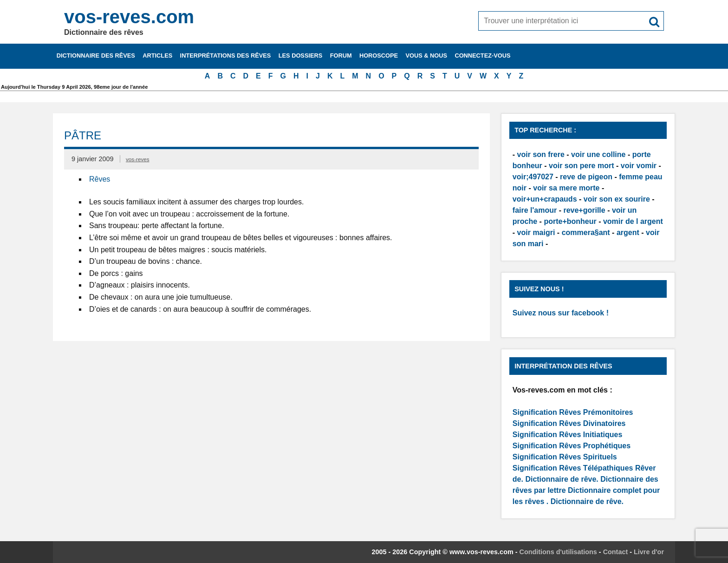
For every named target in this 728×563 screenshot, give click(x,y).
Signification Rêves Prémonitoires (573, 412)
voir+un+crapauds (545, 199)
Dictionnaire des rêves (96, 56)
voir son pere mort (581, 166)
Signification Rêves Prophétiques (572, 446)
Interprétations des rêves (226, 56)
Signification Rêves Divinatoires (569, 423)
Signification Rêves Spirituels (565, 457)
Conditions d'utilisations (558, 552)
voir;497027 (533, 177)
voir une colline (598, 154)
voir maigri (536, 232)
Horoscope (379, 56)
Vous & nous (426, 56)
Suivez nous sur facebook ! (561, 313)
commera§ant (586, 232)
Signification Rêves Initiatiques (568, 435)
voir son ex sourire (617, 199)
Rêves (100, 179)
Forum (341, 56)
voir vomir (639, 166)
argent (628, 232)
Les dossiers (301, 56)
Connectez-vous (482, 56)
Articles (157, 56)
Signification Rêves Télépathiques (574, 468)
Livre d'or (649, 552)
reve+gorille (584, 210)
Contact (616, 552)
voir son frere (541, 154)
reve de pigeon (586, 177)
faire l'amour (535, 210)
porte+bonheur (570, 221)
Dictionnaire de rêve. (562, 479)
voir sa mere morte (566, 188)
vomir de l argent (633, 221)
